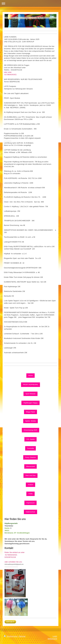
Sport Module (30, 394)
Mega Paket (30, 412)
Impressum (30, 503)
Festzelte (31, 448)
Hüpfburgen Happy (30, 403)
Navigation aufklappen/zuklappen (30, 3)
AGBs (30, 494)
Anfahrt (30, 485)
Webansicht (52, 639)
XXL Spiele (30, 439)
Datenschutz (30, 512)
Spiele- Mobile (30, 421)
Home (31, 375)
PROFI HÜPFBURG (30, 385)
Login (55, 636)
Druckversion (11, 636)
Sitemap (22, 636)
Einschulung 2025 (30, 430)
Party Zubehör (30, 457)
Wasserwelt (31, 466)
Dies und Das (30, 475)
